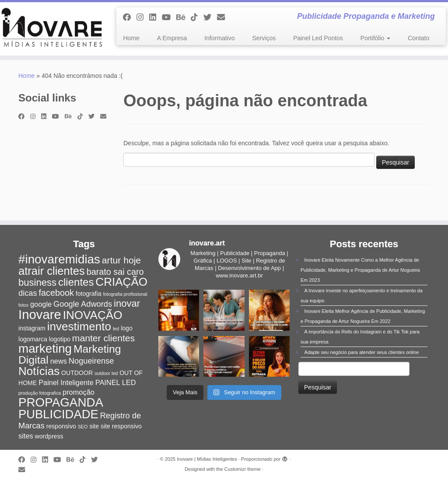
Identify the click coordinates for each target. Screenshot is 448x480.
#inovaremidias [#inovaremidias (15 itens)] (59, 259)
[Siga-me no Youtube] (169, 18)
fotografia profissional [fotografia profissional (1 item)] (125, 294)
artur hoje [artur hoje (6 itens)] (121, 260)
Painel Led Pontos (318, 38)
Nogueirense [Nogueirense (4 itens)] (91, 361)
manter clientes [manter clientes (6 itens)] (103, 338)
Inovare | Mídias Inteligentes (207, 459)
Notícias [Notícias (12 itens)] (39, 371)
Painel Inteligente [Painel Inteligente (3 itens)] (66, 382)
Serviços (264, 38)
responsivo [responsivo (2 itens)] (61, 426)
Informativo (219, 38)
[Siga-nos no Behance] (184, 18)
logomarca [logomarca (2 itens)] (33, 339)
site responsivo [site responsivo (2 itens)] (121, 426)
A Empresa (172, 38)
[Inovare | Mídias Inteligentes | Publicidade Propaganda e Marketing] (52, 29)
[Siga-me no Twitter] (210, 18)
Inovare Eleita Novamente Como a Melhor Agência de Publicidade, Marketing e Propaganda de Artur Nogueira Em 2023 (360, 270)
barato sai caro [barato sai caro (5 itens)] (115, 272)
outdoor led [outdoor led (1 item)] (106, 373)
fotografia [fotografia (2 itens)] (89, 294)
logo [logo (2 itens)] (127, 328)
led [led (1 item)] (116, 329)
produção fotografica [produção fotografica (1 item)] (40, 393)
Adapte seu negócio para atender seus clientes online (362, 352)
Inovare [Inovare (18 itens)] (40, 314)
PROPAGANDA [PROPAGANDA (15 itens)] (61, 402)
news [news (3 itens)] (59, 361)
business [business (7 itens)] (37, 282)
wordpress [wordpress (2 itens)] (49, 436)
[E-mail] (224, 18)
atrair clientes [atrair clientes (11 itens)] (52, 271)
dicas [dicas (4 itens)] (28, 293)
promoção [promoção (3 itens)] (79, 392)
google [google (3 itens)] (41, 304)
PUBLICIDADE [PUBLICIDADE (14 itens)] (58, 414)
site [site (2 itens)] (94, 426)
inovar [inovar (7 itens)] (127, 303)
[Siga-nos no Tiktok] (197, 18)
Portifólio (375, 38)
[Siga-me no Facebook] (130, 18)
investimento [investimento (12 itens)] (79, 326)
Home (131, 38)
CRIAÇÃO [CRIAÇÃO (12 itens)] (121, 282)
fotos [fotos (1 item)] (23, 305)
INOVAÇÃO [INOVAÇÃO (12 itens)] (93, 315)
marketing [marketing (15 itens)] (45, 349)
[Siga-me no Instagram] (143, 18)
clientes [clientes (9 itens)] (76, 282)
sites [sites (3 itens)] (26, 436)
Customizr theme (243, 469)
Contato (418, 38)
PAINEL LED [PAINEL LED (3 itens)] (116, 382)
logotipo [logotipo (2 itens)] (60, 339)
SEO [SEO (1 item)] (83, 427)
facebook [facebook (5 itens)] (56, 293)
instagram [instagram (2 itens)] (32, 328)
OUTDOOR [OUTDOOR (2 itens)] (77, 373)
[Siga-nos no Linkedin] (156, 18)
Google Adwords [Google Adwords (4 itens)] (83, 304)
